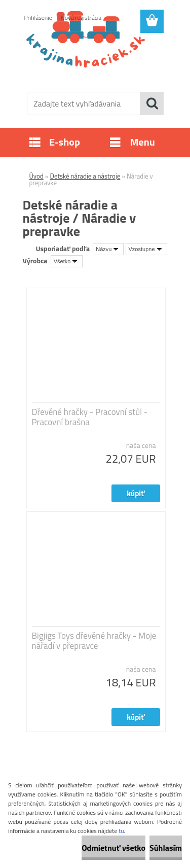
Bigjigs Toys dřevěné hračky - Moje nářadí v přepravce (94, 641)
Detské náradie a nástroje (85, 176)
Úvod (36, 176)
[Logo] (95, 59)
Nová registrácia (81, 18)
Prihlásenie (38, 18)
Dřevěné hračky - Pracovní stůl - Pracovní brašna (90, 417)
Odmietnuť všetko (113, 848)
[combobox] (108, 249)
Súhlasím (166, 848)
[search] (152, 103)
